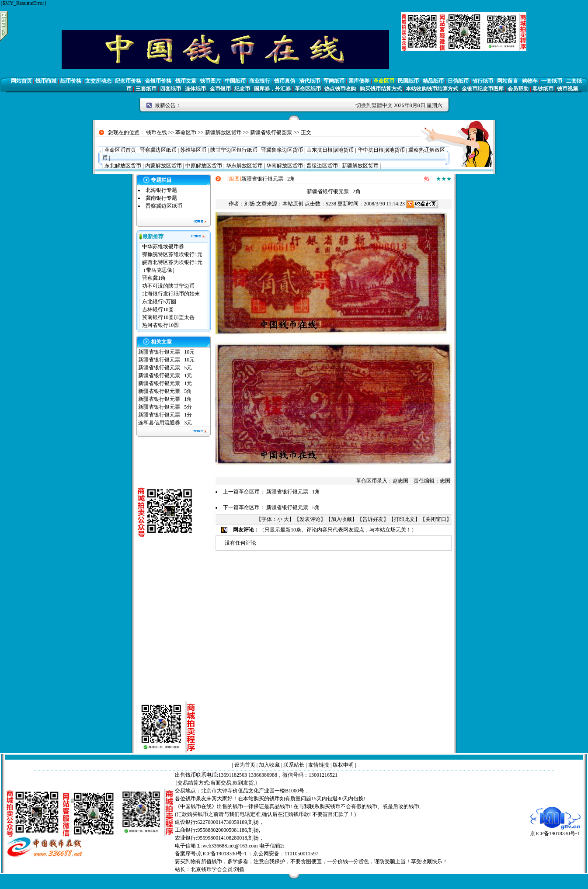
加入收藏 (341, 519)
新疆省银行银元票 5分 (165, 407)
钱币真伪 (285, 81)
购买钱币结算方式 (381, 89)
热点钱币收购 (340, 89)
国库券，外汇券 (272, 89)
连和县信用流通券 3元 (165, 423)
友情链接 (319, 765)
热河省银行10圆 (160, 325)
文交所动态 (98, 81)
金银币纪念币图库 (483, 89)
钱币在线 (157, 132)
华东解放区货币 (244, 166)
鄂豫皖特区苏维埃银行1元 (172, 254)
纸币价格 (71, 81)
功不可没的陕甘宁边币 (168, 286)
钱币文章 (186, 81)
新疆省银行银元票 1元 (165, 375)
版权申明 (343, 765)
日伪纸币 (458, 81)
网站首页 (21, 81)
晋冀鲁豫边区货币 (282, 150)
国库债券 (359, 81)
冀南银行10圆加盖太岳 (168, 317)
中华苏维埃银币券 (163, 247)
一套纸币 (552, 81)
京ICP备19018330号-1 (555, 831)
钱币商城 (46, 81)
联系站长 (294, 765)
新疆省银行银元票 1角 (165, 399)
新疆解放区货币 (223, 132)
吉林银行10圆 (158, 309)
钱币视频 (567, 89)
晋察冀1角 (154, 278)
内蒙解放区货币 (164, 166)
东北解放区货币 (123, 166)
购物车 (530, 81)
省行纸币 (483, 81)
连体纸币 (195, 89)
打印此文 (404, 519)
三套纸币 (146, 89)
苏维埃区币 (193, 150)
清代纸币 (310, 81)
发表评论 (310, 519)
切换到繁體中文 (374, 105)
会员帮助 (518, 89)
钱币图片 (210, 81)
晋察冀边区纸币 (158, 150)
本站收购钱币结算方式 (432, 89)
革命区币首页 (120, 150)
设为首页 (245, 765)
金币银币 (220, 89)
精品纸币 (433, 81)
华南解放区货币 (285, 166)
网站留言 (508, 81)
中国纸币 (235, 81)
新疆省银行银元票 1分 (165, 415)
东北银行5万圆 (159, 302)
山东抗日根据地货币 (330, 150)
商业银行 (260, 81)
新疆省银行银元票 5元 (165, 368)
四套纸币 (170, 89)
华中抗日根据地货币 (381, 150)
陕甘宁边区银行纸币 (234, 150)
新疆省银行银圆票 (271, 132)
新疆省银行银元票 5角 (165, 391)
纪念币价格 (128, 81)
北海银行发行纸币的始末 (171, 294)
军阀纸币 (334, 81)
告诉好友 (373, 519)
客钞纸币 (543, 89)
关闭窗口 (436, 519)
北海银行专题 (161, 190)
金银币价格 (158, 81)
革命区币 (384, 81)
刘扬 (250, 204)
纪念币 (242, 89)
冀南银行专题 (161, 198)
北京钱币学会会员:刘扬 (217, 869)
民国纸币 (408, 81)
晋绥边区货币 (322, 166)
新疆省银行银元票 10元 (166, 352)
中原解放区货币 (204, 166)
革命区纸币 (308, 89)
